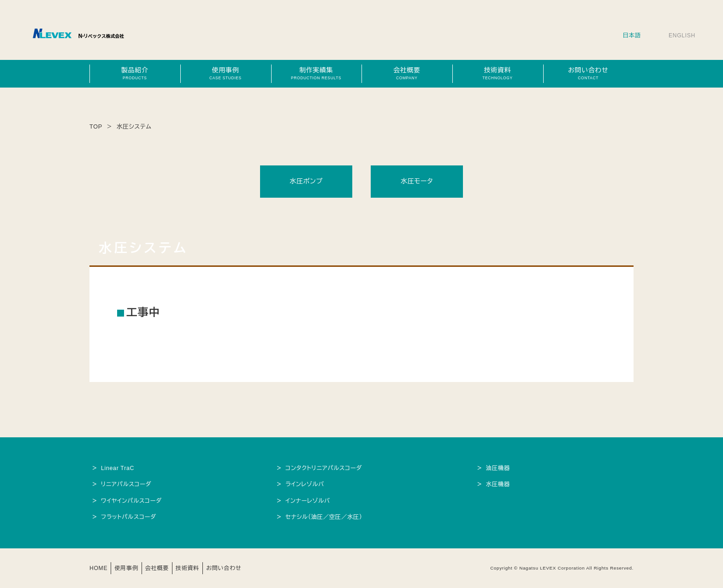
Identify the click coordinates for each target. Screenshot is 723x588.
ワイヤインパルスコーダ (132, 501)
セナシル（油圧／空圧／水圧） (325, 517)
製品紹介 (135, 73)
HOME (99, 568)
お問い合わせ (588, 73)
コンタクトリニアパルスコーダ (325, 468)
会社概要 (407, 73)
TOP (96, 127)
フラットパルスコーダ (129, 517)
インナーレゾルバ (308, 501)
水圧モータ (417, 181)
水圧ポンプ (306, 181)
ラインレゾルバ (305, 484)
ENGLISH (682, 35)
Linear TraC (118, 468)
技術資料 (498, 73)
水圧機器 (499, 484)
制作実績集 (316, 73)
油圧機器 (499, 468)
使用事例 (225, 73)
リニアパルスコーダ (127, 484)
